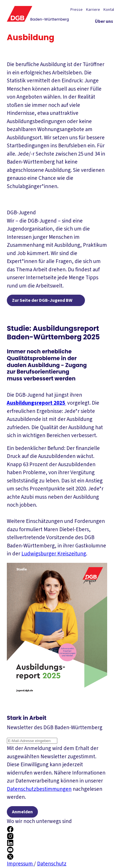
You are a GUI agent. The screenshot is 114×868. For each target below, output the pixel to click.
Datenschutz (52, 864)
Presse (77, 10)
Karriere (93, 10)
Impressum (20, 864)
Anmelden (22, 812)
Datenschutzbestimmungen (39, 789)
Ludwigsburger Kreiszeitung (54, 554)
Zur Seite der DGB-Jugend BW (42, 300)
